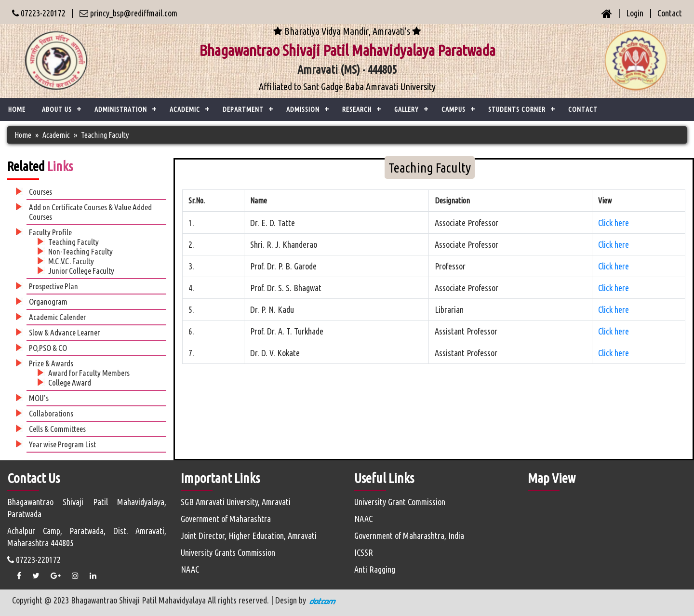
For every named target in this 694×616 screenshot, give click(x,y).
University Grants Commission (228, 552)
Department (243, 109)
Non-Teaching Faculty (80, 251)
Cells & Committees (57, 429)
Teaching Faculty (73, 242)
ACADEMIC (185, 109)
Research (357, 109)
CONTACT (583, 109)
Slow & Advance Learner (64, 332)
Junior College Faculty (81, 271)
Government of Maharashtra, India (409, 536)
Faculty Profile (50, 232)
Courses (40, 192)
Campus (454, 109)
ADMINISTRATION (121, 109)
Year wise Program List (62, 444)
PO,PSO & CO (48, 348)
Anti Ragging (375, 569)
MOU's (39, 398)
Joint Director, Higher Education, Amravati (249, 536)
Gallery (407, 109)
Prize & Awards (51, 363)
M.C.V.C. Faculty (71, 261)
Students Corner (517, 109)
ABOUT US (57, 109)
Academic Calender (57, 317)
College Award (70, 382)
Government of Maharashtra (226, 519)
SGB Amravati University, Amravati (236, 502)
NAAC (190, 569)
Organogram (48, 301)
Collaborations (51, 413)
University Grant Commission (400, 502)
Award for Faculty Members (89, 373)
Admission (303, 109)
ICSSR (364, 552)
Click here (614, 223)
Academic (56, 135)
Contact (670, 13)
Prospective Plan (53, 286)
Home (17, 109)
